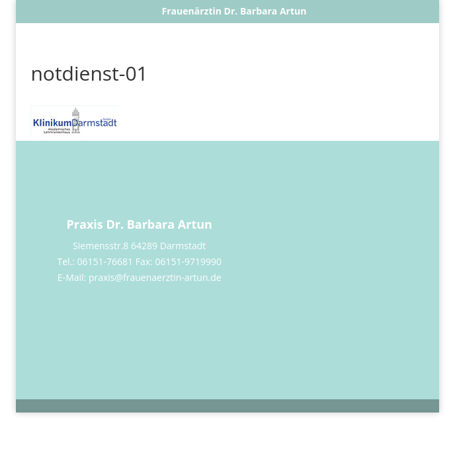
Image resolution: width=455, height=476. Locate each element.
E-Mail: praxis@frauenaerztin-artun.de (140, 277)
